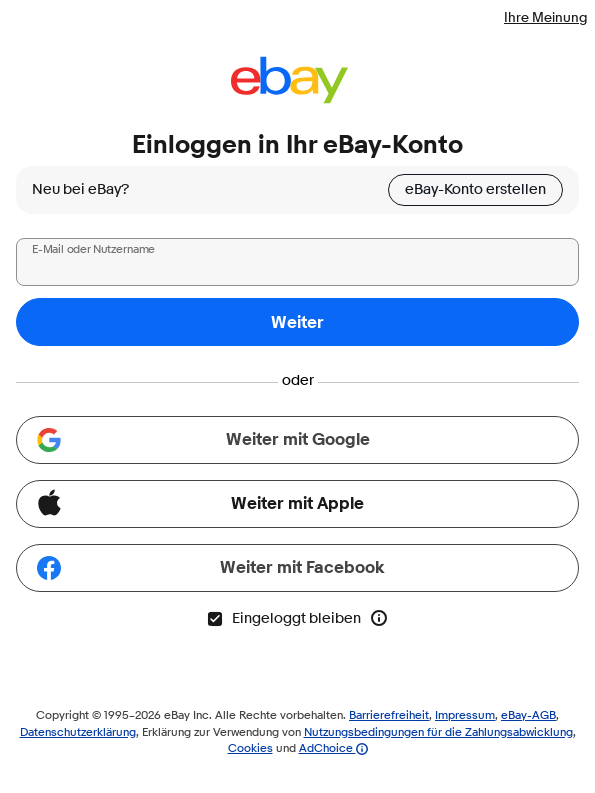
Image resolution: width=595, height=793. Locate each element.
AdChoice (333, 747)
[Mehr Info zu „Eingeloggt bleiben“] (379, 618)
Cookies (250, 747)
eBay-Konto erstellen (475, 189)
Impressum (465, 714)
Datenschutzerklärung (78, 731)
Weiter (297, 322)
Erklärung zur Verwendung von (223, 731)
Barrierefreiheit (389, 714)
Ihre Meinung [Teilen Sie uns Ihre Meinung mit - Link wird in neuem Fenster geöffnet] (545, 17)
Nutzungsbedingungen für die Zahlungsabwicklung (438, 731)
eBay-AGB (528, 714)
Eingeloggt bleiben (283, 618)
